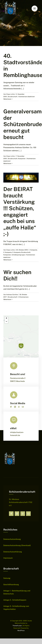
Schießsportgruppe (18, 255)
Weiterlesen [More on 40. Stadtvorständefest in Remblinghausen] (7, 99)
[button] (21, 346)
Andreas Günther (12, 295)
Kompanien (22, 159)
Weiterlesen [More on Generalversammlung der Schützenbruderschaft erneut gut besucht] (7, 163)
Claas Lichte (10, 94)
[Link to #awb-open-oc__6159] (35, 8)
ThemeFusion (17, 626)
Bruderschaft (13, 97)
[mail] (23, 407)
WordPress (21, 631)
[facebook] (11, 407)
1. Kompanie (33, 250)
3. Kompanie (16, 252)
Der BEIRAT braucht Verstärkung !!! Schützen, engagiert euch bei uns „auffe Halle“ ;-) (20, 211)
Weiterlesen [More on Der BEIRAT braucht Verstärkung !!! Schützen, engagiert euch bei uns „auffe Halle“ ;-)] (7, 260)
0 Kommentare (24, 297)
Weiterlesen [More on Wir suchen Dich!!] (7, 299)
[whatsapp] (19, 407)
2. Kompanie (8, 252)
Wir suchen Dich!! (17, 275)
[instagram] (15, 407)
